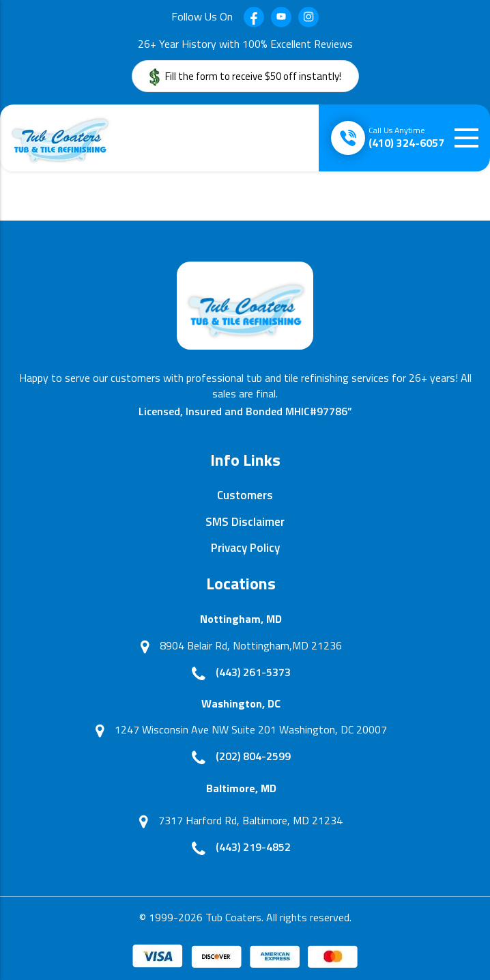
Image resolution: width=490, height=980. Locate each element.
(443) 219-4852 (253, 847)
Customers (245, 495)
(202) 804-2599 (253, 756)
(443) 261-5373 (253, 672)
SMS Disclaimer (245, 522)
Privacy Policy (245, 548)
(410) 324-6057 (406, 137)
